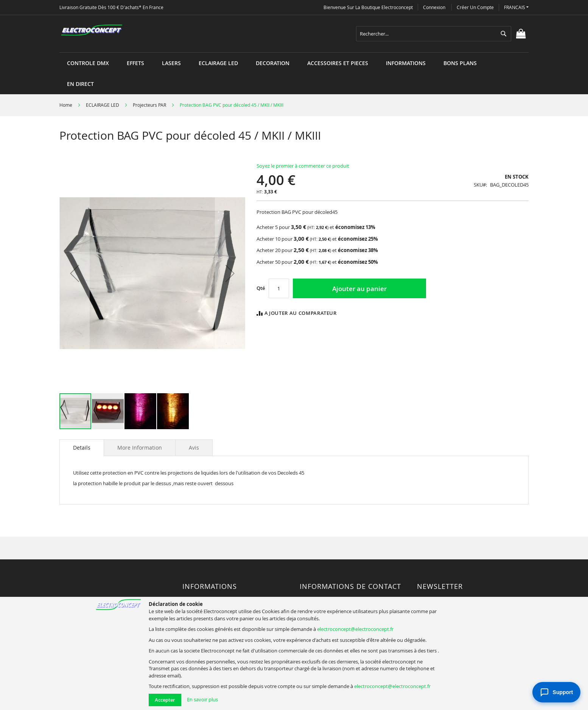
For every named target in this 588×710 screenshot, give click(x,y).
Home (66, 105)
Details (82, 448)
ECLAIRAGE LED (103, 105)
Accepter (165, 700)
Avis (194, 448)
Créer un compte (475, 7)
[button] (516, 7)
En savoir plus (202, 699)
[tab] (82, 448)
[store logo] (92, 30)
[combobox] (434, 34)
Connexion (434, 7)
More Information (140, 448)
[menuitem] (88, 63)
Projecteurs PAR (149, 105)
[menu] (294, 52)
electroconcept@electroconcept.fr (355, 629)
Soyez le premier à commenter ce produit (303, 166)
